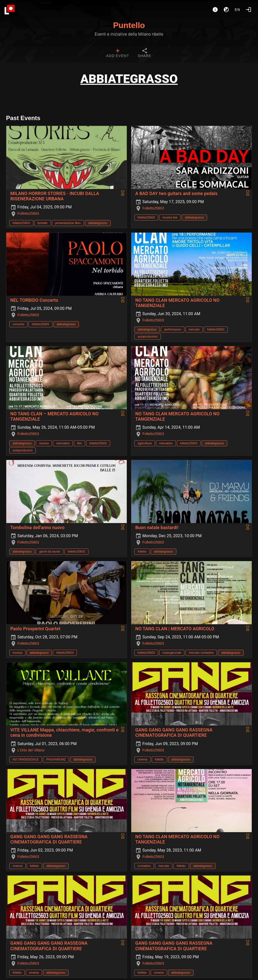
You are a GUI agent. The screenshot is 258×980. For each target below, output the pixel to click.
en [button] (238, 10)
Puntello (129, 25)
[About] (215, 10)
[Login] (248, 10)
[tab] (118, 53)
